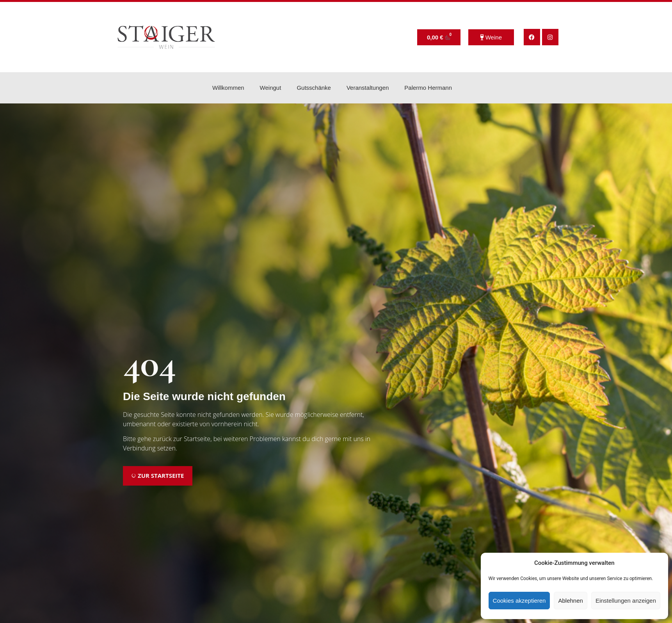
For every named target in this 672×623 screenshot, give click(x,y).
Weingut (271, 88)
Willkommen (228, 88)
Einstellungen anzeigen (626, 601)
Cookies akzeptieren (519, 601)
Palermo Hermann (428, 88)
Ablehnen (570, 601)
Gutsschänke (314, 88)
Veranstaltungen (368, 88)
